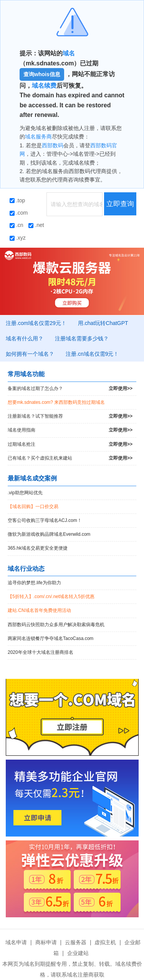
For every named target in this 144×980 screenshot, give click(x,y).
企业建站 (78, 953)
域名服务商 (38, 137)
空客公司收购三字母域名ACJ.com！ (45, 520)
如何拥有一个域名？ (30, 354)
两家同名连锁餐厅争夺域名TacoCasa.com (50, 638)
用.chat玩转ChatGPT (103, 323)
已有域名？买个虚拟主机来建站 (70, 458)
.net (36, 225)
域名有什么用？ (25, 338)
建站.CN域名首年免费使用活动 (39, 610)
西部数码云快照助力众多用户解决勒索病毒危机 (56, 625)
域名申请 (16, 942)
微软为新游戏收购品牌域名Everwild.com (49, 534)
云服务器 (76, 942)
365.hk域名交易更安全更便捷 (38, 548)
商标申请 (46, 942)
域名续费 (44, 86)
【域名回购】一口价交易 (33, 507)
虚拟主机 (105, 942)
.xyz (18, 238)
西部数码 (53, 145)
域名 (69, 53)
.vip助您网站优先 (25, 493)
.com (19, 213)
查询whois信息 (42, 74)
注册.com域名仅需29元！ (36, 323)
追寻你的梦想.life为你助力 (34, 583)
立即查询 (120, 204)
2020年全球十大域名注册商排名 (41, 652)
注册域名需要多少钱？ (82, 338)
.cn (17, 225)
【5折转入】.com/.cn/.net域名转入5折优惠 (51, 597)
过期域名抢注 (70, 444)
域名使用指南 (70, 430)
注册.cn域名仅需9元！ (92, 354)
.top (17, 200)
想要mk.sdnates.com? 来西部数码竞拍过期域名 (56, 402)
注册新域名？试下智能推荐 (70, 416)
